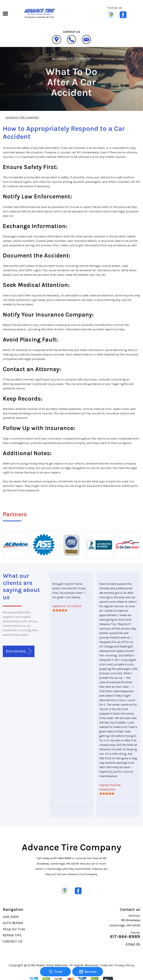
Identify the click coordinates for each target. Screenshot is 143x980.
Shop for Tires (14, 929)
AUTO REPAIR (13, 923)
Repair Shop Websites (52, 965)
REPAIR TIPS (12, 935)
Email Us (133, 944)
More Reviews (19, 651)
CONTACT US (13, 941)
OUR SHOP (11, 917)
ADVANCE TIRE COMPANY (71, 59)
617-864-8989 (62, 858)
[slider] (60, 610)
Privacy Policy (124, 965)
